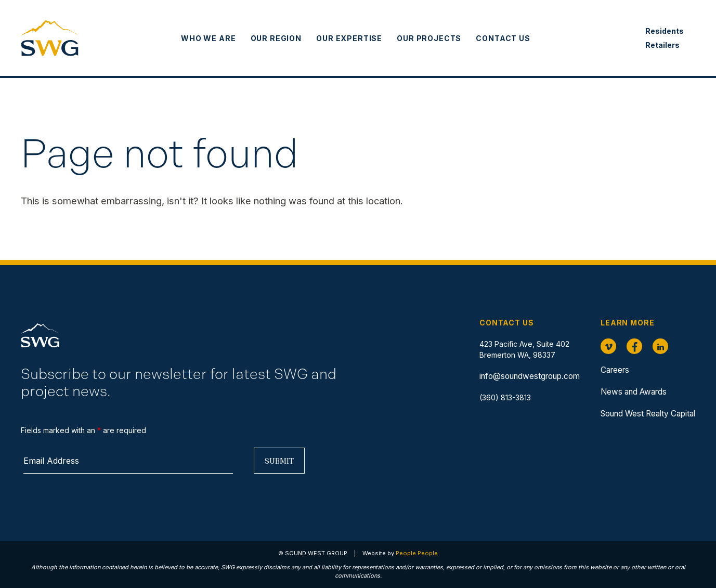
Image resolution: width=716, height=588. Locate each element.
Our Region (276, 38)
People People (417, 553)
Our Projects (429, 38)
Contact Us (503, 38)
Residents (665, 31)
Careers (615, 370)
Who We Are (208, 38)
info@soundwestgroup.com (530, 376)
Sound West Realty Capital (648, 414)
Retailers (662, 45)
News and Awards (634, 392)
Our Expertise (349, 38)
